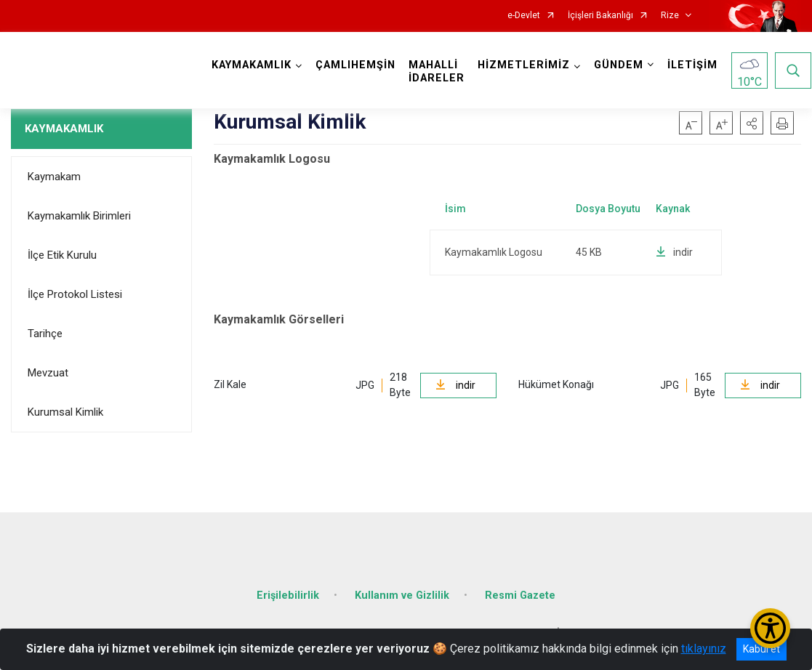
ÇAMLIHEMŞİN (356, 65)
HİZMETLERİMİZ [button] (524, 65)
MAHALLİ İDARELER (437, 72)
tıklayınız (704, 649)
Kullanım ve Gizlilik (402, 594)
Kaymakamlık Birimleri (79, 216)
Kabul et (761, 649)
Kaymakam (54, 177)
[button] (752, 123)
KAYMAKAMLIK (64, 129)
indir (674, 252)
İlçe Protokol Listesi (75, 294)
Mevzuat (48, 373)
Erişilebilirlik (288, 594)
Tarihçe (45, 334)
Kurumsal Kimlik (65, 412)
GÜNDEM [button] (619, 65)
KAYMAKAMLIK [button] (252, 65)
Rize (670, 16)
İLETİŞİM (693, 65)
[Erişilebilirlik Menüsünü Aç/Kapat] (770, 628)
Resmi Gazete (520, 594)
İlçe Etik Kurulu (62, 255)
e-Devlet (524, 16)
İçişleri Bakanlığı (600, 16)
